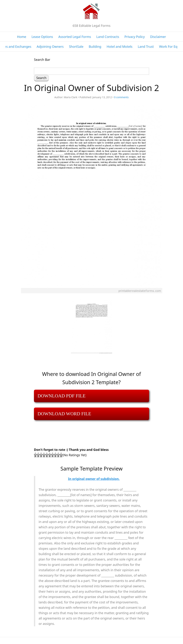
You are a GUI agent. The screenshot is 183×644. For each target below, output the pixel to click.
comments (121, 97)
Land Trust (146, 46)
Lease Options (42, 37)
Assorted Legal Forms (75, 37)
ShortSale (76, 46)
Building (95, 46)
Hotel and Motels (120, 46)
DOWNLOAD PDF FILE (62, 396)
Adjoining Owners (50, 46)
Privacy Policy (135, 37)
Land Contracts (108, 37)
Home (22, 37)
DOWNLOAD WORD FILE (64, 414)
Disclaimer (158, 37)
